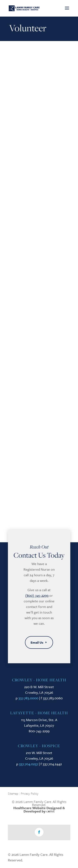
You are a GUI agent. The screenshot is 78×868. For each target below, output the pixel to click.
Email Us (37, 642)
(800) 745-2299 (37, 595)
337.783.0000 (28, 698)
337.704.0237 (28, 764)
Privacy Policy (30, 793)
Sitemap (13, 793)
